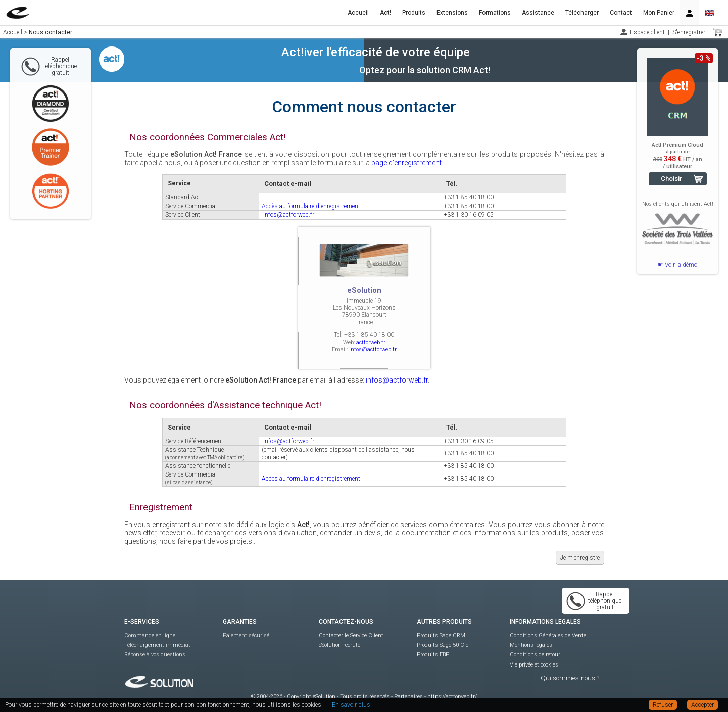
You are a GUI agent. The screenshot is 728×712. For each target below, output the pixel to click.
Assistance (538, 13)
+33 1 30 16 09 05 (469, 215)
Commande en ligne (150, 635)
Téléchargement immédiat (157, 645)
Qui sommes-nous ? (570, 678)
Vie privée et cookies (534, 665)
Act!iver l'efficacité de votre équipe (376, 52)
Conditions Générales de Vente (548, 635)
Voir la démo (681, 265)
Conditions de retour (535, 655)
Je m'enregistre (580, 558)
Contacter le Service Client (351, 635)
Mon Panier (659, 13)
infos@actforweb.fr (289, 215)
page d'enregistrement (406, 163)
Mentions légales (531, 645)
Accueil (358, 13)
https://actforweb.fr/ (452, 697)
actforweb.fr (371, 342)
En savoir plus (351, 705)
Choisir (671, 179)
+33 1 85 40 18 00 (469, 197)
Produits (414, 13)
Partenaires (408, 697)
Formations (495, 13)
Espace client (647, 32)
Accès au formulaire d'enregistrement (311, 206)
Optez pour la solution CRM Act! (425, 70)
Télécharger (582, 13)
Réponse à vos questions (155, 655)
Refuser (663, 705)
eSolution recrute (339, 645)
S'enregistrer (689, 32)
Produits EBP (433, 655)
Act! (385, 13)
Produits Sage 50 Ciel (443, 645)
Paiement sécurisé (246, 635)
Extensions (452, 13)
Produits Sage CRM (441, 635)
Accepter (702, 705)
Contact (621, 13)
